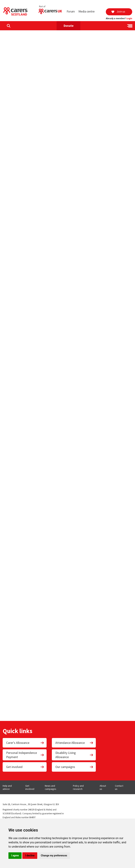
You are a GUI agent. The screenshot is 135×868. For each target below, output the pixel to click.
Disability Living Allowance (74, 755)
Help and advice (7, 787)
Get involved (25, 767)
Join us (118, 11)
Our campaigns (74, 767)
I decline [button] (30, 855)
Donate (69, 26)
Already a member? (119, 18)
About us (103, 787)
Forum (71, 11)
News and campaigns (51, 787)
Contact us (119, 787)
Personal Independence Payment (25, 755)
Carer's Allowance (25, 743)
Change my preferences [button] (54, 855)
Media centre (86, 11)
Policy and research (78, 787)
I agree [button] (15, 855)
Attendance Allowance (74, 743)
